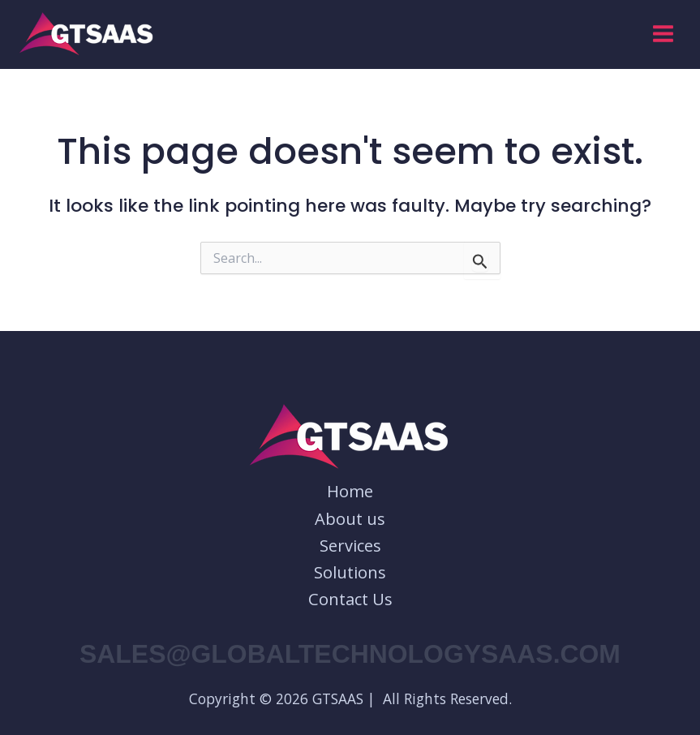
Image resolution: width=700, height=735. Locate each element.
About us (350, 519)
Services (350, 546)
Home (350, 491)
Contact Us (350, 599)
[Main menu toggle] (663, 34)
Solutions (350, 572)
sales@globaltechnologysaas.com (350, 654)
